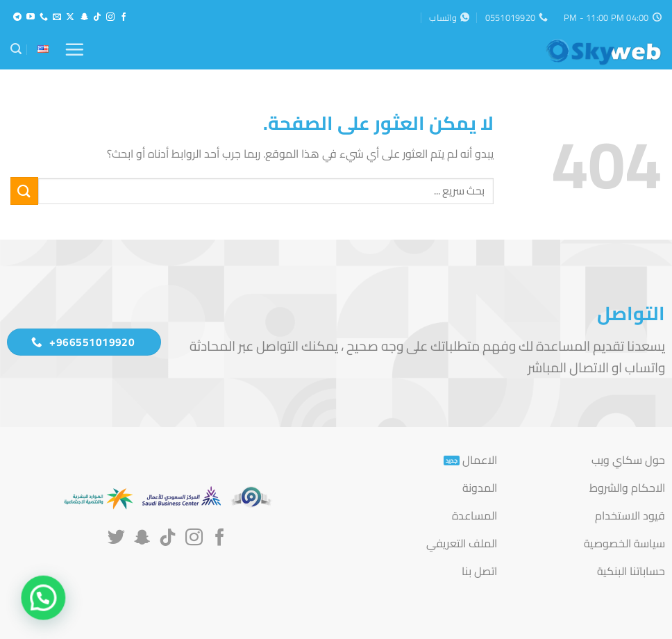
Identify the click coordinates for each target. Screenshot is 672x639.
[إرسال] (24, 191)
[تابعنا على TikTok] (97, 17)
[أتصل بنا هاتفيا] (44, 17)
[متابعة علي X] (70, 17)
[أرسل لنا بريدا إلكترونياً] (57, 17)
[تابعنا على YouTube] (31, 17)
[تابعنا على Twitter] (116, 538)
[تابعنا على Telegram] (17, 17)
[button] (74, 49)
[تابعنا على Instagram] (110, 17)
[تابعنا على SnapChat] (84, 17)
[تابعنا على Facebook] (124, 17)
